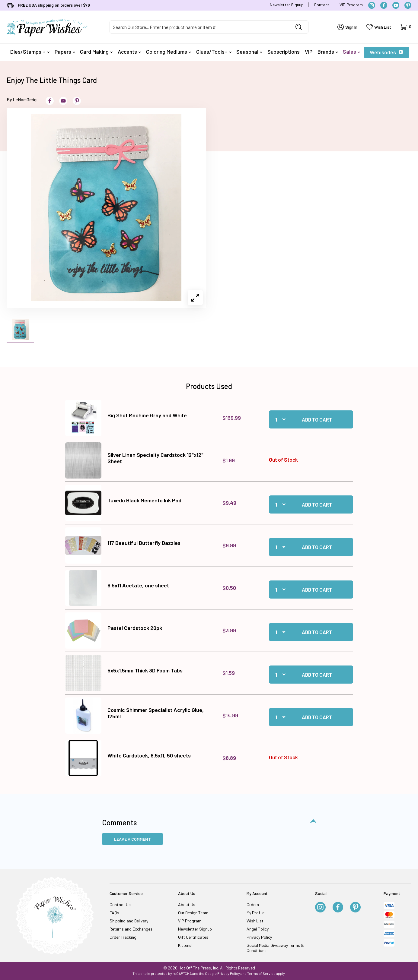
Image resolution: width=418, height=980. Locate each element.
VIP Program (351, 5)
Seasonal (249, 52)
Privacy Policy (259, 937)
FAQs (114, 913)
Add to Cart (317, 419)
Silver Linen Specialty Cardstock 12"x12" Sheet (155, 458)
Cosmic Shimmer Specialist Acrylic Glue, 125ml (156, 713)
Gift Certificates (193, 937)
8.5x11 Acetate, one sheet (138, 585)
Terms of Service (261, 973)
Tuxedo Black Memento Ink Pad (144, 500)
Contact (322, 5)
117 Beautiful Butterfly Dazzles (144, 543)
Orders (253, 904)
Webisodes (386, 52)
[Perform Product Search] (299, 27)
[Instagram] (372, 5)
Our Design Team (193, 913)
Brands (328, 52)
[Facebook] (384, 5)
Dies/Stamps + (30, 52)
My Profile (255, 913)
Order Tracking (123, 937)
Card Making (96, 52)
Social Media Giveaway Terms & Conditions (275, 948)
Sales (351, 52)
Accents (129, 52)
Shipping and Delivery (129, 921)
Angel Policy (258, 929)
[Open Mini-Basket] (406, 27)
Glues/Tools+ (214, 52)
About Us (187, 904)
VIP (309, 52)
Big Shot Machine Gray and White (147, 415)
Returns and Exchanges (131, 929)
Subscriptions (284, 52)
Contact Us (120, 904)
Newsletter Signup (287, 5)
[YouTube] (396, 5)
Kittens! (185, 945)
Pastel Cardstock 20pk (135, 628)
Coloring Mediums (169, 52)
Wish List (255, 921)
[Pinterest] (408, 5)
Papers (65, 52)
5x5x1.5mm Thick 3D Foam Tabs (145, 670)
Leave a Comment (132, 839)
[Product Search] (200, 27)
